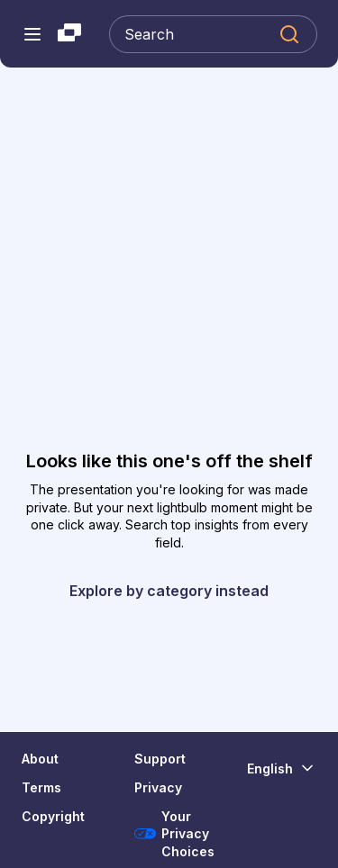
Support (160, 759)
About (40, 759)
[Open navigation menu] (32, 34)
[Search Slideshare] (213, 34)
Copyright (53, 816)
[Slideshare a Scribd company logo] (69, 34)
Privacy (158, 787)
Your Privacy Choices (174, 834)
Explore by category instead (169, 591)
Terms (41, 787)
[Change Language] (282, 768)
